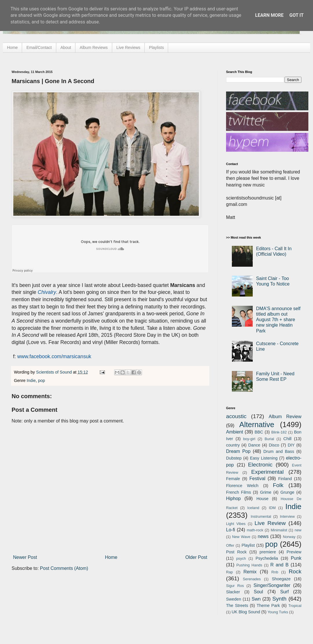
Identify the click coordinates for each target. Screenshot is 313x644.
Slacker (233, 592)
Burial (269, 439)
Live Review (270, 523)
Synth (279, 599)
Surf (284, 592)
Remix (250, 572)
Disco (274, 445)
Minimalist (279, 530)
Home (12, 47)
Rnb (275, 572)
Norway (289, 537)
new (298, 530)
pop (41, 380)
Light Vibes (236, 524)
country (233, 445)
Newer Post (25, 557)
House (263, 499)
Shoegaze (281, 579)
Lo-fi (231, 530)
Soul (259, 592)
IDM (272, 508)
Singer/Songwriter (272, 585)
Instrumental (261, 516)
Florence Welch (242, 486)
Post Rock (236, 552)
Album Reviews (94, 47)
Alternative (257, 425)
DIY (291, 445)
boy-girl (249, 439)
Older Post (196, 557)
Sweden (234, 599)
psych (241, 558)
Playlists (156, 47)
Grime (266, 492)
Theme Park (268, 605)
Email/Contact (39, 47)
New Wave (241, 537)
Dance (254, 445)
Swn (256, 599)
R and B (280, 565)
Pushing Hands (249, 565)
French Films (239, 492)
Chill (287, 439)
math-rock (255, 530)
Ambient (235, 432)
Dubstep (234, 458)
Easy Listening (264, 458)
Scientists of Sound (55, 372)
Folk (278, 485)
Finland (285, 479)
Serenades (252, 579)
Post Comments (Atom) (64, 568)
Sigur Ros (235, 586)
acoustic (236, 416)
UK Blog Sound (246, 612)
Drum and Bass (279, 451)
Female (233, 479)
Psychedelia (267, 558)
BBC (259, 432)
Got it (296, 15)
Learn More (269, 15)
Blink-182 (279, 432)
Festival (257, 479)
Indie (31, 380)
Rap (229, 572)
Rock (295, 571)
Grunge (287, 492)
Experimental (267, 472)
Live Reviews (128, 47)
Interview (287, 516)
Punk (296, 558)
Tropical (295, 606)
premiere (268, 552)
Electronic (260, 465)
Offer (230, 545)
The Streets (237, 605)
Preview (294, 552)
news (263, 536)
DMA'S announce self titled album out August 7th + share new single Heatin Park (278, 320)
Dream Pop (238, 451)
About (66, 47)
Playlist (248, 545)
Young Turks (278, 612)
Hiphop (233, 498)
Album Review (285, 417)
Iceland (253, 508)
